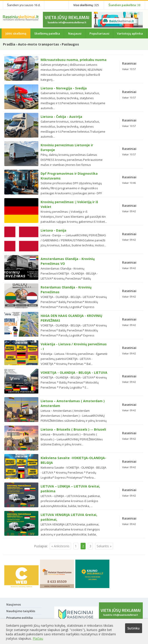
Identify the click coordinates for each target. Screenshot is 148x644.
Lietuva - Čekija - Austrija (61, 117)
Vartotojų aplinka (130, 33)
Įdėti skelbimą (16, 33)
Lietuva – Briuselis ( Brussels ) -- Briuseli (73, 429)
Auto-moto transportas (38, 44)
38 (124, 5)
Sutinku (133, 628)
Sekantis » (104, 546)
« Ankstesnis (60, 546)
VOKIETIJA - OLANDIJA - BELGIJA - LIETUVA (74, 373)
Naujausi (75, 33)
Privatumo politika (20, 618)
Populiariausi (99, 33)
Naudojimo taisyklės (21, 611)
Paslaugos (70, 44)
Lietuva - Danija (53, 230)
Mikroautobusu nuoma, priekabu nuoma (74, 60)
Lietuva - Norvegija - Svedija (64, 88)
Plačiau (38, 638)
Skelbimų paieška (47, 33)
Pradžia (9, 44)
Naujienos (14, 604)
